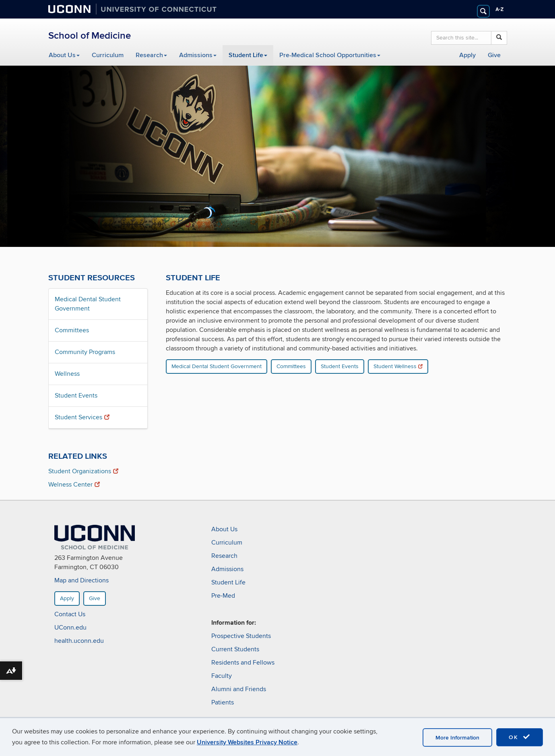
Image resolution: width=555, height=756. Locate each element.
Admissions (198, 55)
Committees (72, 330)
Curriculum (108, 55)
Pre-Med (223, 596)
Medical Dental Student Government (88, 304)
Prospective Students (241, 636)
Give (494, 55)
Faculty (222, 676)
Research (151, 55)
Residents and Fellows (243, 663)
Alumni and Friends (239, 689)
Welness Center (74, 485)
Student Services (82, 417)
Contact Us (70, 615)
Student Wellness (398, 366)
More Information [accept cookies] (457, 738)
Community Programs (85, 352)
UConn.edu (70, 628)
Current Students (235, 649)
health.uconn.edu (79, 641)
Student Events (76, 396)
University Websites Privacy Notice (247, 742)
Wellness (67, 374)
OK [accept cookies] (520, 737)
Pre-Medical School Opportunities (330, 55)
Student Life (248, 55)
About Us (64, 55)
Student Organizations (83, 471)
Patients (223, 702)
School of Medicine (90, 36)
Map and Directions (81, 581)
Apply (467, 55)
